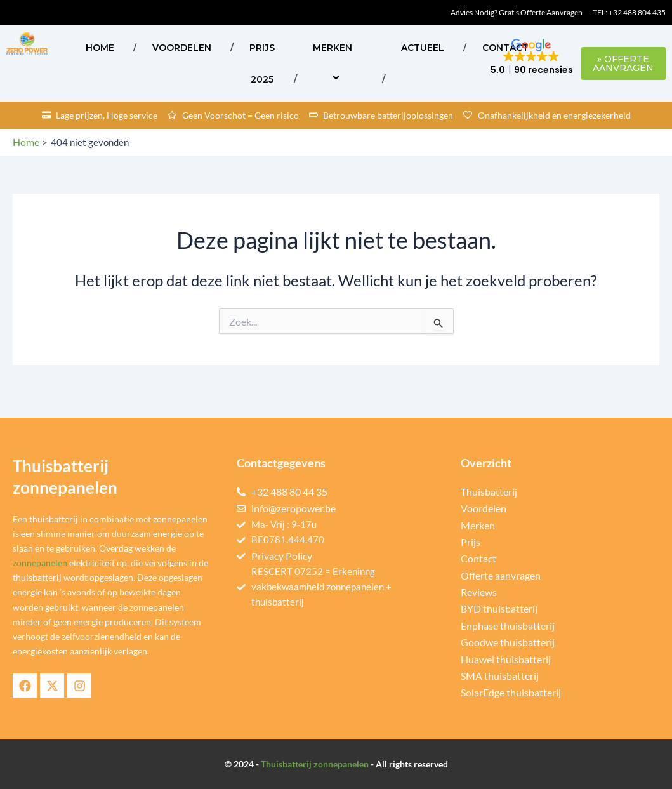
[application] (357, 47)
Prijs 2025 (262, 63)
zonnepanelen (40, 563)
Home (100, 48)
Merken (338, 63)
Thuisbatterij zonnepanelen (315, 764)
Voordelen (182, 48)
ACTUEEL (423, 48)
